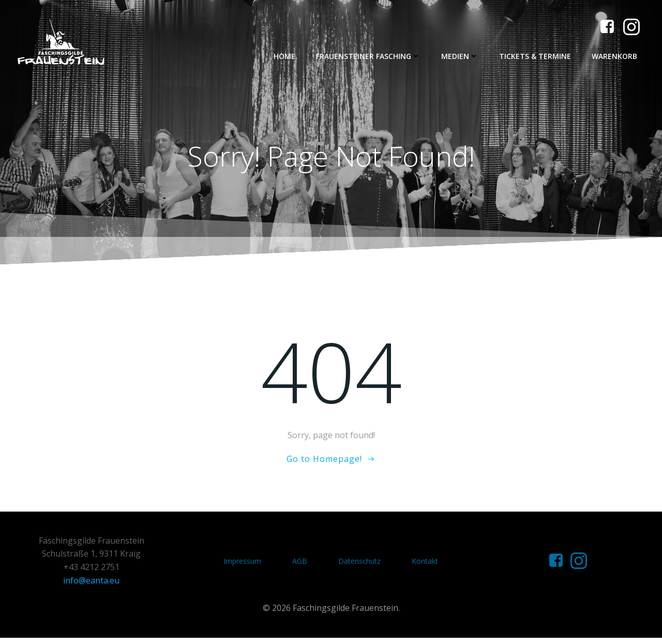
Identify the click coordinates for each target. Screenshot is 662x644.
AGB (300, 565)
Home (287, 56)
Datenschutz (360, 565)
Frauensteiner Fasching (370, 56)
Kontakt (425, 565)
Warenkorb (616, 56)
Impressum (243, 565)
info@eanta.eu (92, 585)
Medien (462, 56)
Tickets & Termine (537, 56)
